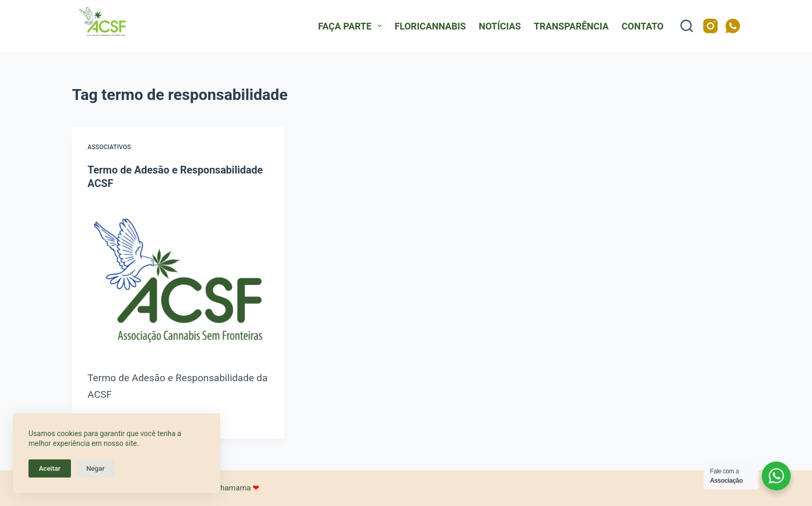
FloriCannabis (430, 26)
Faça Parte (352, 26)
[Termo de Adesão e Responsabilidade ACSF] (178, 280)
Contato (642, 26)
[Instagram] (711, 26)
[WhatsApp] (733, 26)
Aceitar (50, 468)
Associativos (109, 147)
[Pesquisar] (687, 26)
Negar (96, 468)
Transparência (571, 26)
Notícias (500, 26)
